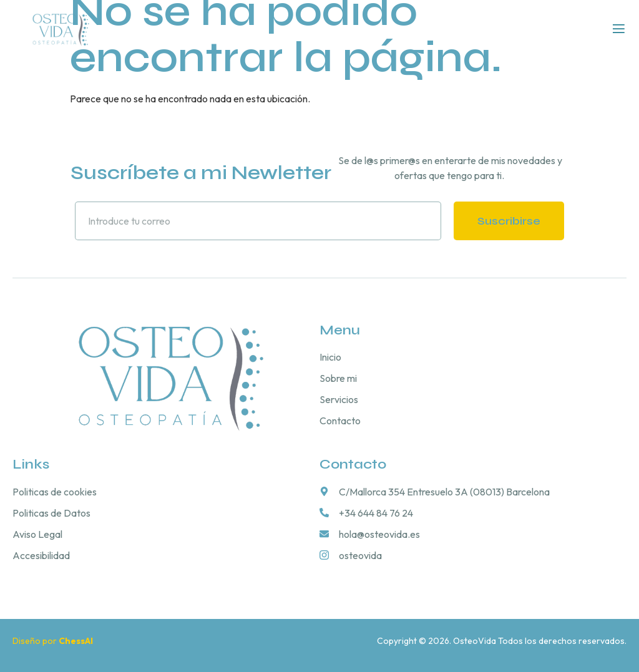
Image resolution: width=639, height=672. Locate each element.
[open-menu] (619, 29)
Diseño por (54, 641)
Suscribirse (509, 221)
